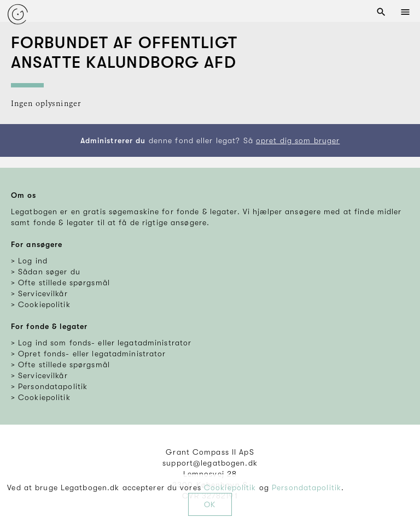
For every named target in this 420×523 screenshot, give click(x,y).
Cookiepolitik (230, 487)
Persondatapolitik (307, 487)
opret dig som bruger (298, 140)
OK (210, 504)
